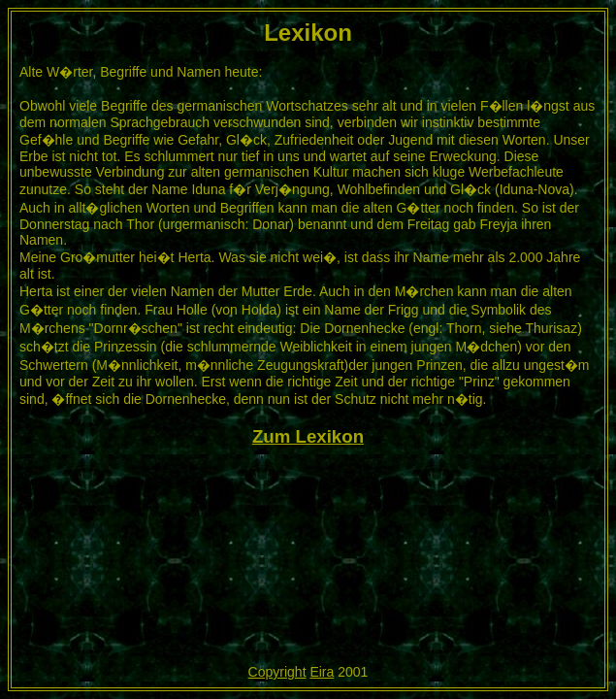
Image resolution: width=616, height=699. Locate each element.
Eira (322, 672)
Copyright (277, 672)
